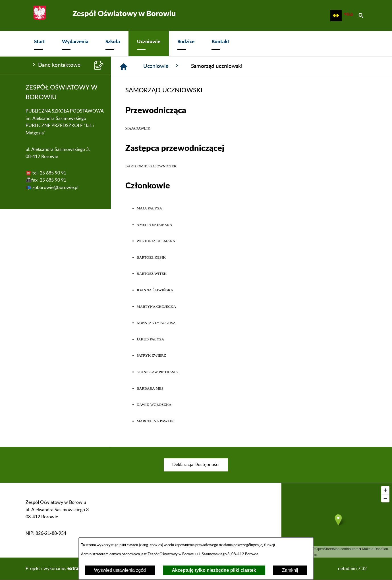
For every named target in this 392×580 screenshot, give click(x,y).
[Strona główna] (124, 67)
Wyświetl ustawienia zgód (120, 570)
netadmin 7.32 (352, 569)
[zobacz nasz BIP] (349, 16)
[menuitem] (40, 44)
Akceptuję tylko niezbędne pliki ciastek (214, 570)
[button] (336, 16)
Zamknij (290, 570)
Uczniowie (161, 66)
